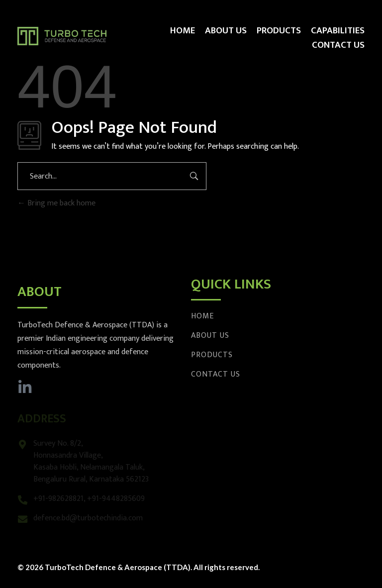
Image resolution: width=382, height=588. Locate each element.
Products (212, 355)
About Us (210, 336)
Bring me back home (56, 203)
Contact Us (216, 374)
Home (202, 316)
